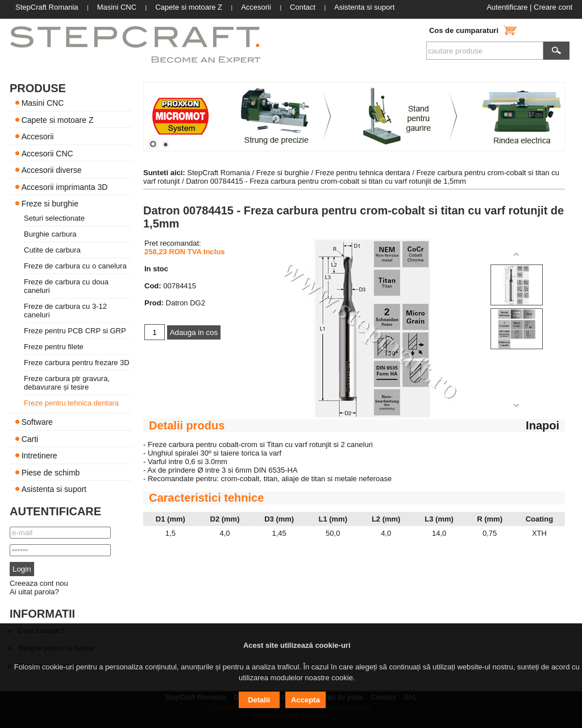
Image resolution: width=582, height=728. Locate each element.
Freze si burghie (50, 204)
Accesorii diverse (52, 170)
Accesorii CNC (47, 153)
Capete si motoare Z (58, 119)
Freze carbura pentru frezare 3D (77, 363)
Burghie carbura (50, 234)
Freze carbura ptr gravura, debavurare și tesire (67, 383)
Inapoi (542, 425)
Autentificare (507, 7)
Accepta (305, 700)
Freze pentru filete (54, 347)
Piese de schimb (51, 472)
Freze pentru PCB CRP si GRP (75, 331)
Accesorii (38, 136)
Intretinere (40, 456)
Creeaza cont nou (39, 583)
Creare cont (553, 7)
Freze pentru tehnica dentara (71, 403)
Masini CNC (43, 103)
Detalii (259, 700)
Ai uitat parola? (34, 592)
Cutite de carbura (52, 250)
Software (37, 422)
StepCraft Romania (219, 173)
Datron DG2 (186, 303)
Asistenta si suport (54, 489)
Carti (30, 439)
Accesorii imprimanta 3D (65, 187)
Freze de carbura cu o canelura (75, 266)
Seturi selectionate (54, 218)
